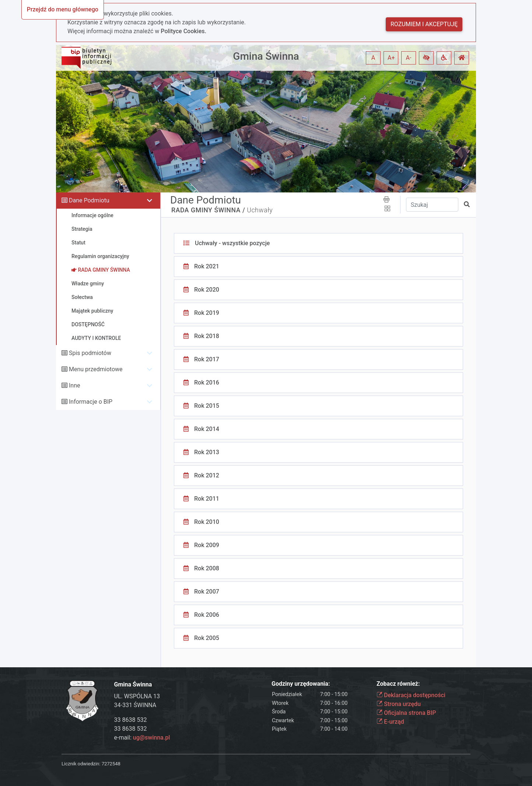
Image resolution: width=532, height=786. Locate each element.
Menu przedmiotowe (96, 369)
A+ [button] (391, 58)
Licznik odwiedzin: (81, 764)
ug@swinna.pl (151, 738)
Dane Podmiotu (89, 200)
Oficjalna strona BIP (406, 713)
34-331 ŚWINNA (135, 705)
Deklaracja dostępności (411, 695)
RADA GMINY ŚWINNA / (208, 210)
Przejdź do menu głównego (63, 9)
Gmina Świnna (266, 56)
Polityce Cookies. (183, 31)
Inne (75, 385)
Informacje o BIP (91, 402)
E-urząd (390, 722)
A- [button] (409, 58)
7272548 (111, 764)
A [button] (373, 58)
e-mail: (142, 738)
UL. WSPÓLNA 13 (137, 696)
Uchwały (260, 210)
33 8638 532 (131, 720)
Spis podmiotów (90, 353)
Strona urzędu (399, 704)
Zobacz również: (398, 684)
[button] (426, 58)
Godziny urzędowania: (301, 684)
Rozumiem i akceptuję (424, 24)
